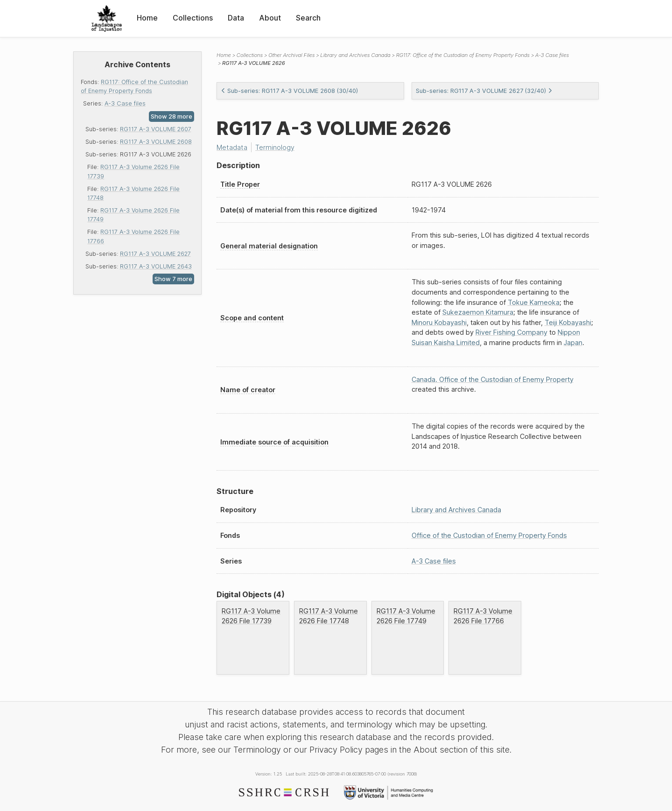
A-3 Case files (125, 103)
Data (236, 18)
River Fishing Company (511, 332)
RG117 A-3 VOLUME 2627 (155, 254)
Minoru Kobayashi (439, 322)
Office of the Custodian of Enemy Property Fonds (489, 535)
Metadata (232, 147)
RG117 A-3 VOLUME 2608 (156, 142)
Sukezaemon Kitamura (478, 312)
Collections (193, 18)
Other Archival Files (291, 55)
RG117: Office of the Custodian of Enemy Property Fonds (463, 55)
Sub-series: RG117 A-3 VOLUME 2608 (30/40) (289, 91)
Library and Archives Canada (355, 55)
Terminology (275, 147)
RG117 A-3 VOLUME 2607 (156, 129)
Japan (573, 342)
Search (308, 18)
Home (147, 18)
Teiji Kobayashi (568, 322)
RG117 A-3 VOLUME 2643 (156, 266)
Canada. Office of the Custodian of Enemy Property (493, 379)
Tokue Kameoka (534, 302)
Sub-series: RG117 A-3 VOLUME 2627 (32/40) (484, 91)
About (270, 18)
